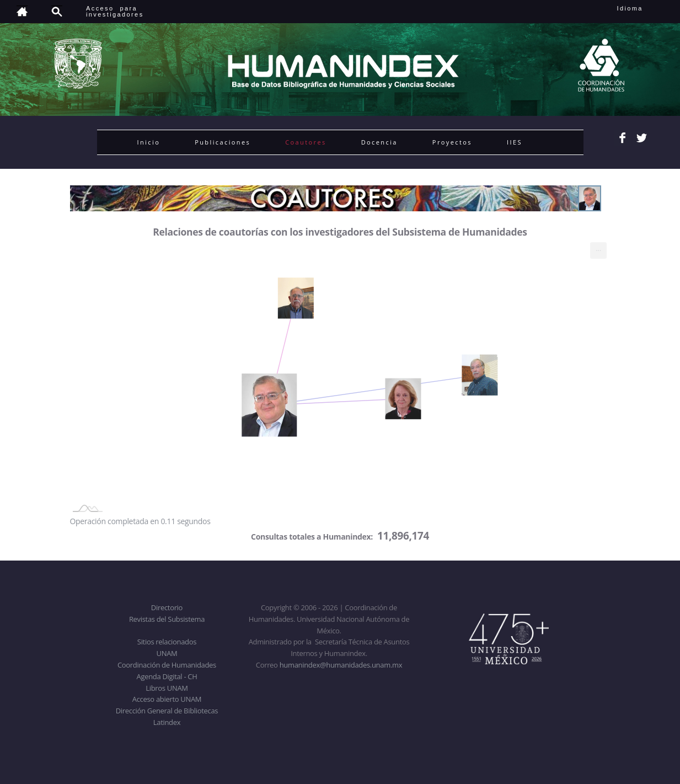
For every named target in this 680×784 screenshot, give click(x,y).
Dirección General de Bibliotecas (167, 711)
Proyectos (452, 142)
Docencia (379, 142)
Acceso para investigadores (115, 11)
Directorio (167, 607)
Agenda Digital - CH (167, 676)
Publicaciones (223, 142)
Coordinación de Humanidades (167, 665)
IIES (515, 142)
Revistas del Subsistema (167, 619)
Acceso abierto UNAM (167, 699)
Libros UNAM (167, 688)
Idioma (643, 8)
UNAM (167, 653)
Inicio (149, 142)
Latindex (167, 722)
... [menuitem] (598, 248)
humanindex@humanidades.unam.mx (341, 665)
